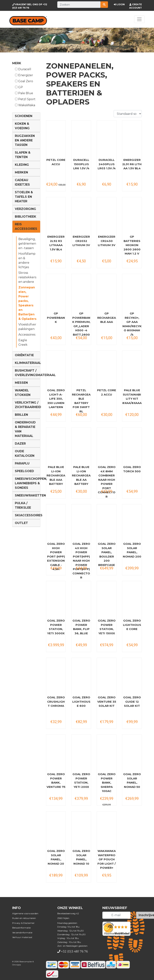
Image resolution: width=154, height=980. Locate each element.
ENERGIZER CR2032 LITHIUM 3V (81, 241)
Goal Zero (24, 81)
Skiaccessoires (29, 515)
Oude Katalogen (25, 453)
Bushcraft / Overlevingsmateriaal (35, 373)
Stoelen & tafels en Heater (24, 197)
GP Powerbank (56, 318)
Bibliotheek (26, 217)
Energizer (24, 75)
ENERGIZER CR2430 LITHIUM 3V (107, 241)
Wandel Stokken (23, 393)
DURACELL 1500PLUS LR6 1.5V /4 (81, 164)
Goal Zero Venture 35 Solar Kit (107, 702)
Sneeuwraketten (30, 495)
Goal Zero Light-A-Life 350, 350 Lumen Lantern (56, 399)
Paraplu (22, 463)
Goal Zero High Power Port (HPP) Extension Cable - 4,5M (56, 556)
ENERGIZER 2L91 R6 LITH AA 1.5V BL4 (132, 164)
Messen (21, 383)
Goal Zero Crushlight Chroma (56, 702)
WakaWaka (25, 105)
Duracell (23, 69)
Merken (21, 172)
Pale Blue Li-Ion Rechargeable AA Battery (81, 475)
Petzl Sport (25, 99)
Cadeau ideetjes (22, 182)
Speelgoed (24, 471)
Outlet (21, 523)
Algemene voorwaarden (25, 913)
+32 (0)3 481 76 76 (74, 951)
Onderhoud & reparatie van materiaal (25, 429)
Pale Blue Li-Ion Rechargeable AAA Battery (56, 475)
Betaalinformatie (21, 928)
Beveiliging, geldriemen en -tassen (27, 244)
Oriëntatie (24, 355)
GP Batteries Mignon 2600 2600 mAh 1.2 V (132, 245)
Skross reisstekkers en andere (27, 277)
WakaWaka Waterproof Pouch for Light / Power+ (107, 859)
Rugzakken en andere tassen (25, 140)
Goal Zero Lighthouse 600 (81, 702)
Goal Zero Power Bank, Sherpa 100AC (107, 783)
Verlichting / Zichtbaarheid (28, 405)
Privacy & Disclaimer (23, 923)
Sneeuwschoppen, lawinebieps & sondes (31, 483)
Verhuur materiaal (22, 937)
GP (19, 87)
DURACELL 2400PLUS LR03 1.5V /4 (107, 164)
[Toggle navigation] (139, 19)
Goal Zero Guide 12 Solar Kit (132, 702)
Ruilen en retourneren (24, 918)
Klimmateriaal (28, 363)
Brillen (21, 415)
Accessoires (27, 335)
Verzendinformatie (22, 933)
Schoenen (24, 116)
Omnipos (17, 965)
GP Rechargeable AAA (107, 318)
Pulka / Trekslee (23, 505)
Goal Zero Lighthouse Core (132, 625)
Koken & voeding (22, 126)
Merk (17, 63)
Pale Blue (24, 93)
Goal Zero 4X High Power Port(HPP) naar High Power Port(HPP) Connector (81, 561)
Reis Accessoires (26, 227)
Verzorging (25, 209)
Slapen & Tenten (23, 155)
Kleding (22, 165)
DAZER (20, 444)
